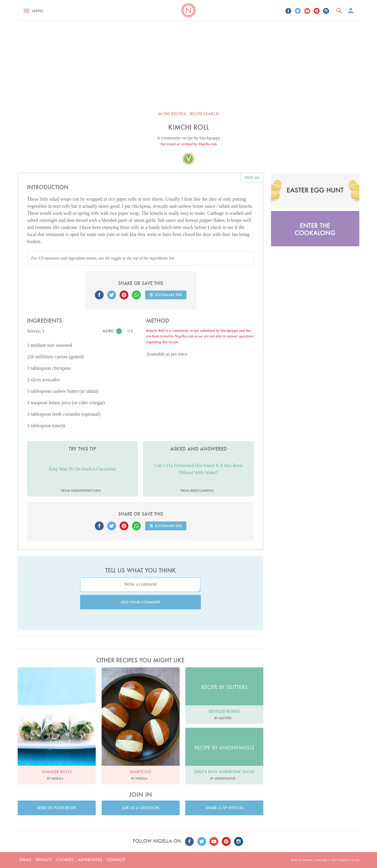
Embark (307, 860)
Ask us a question (140, 808)
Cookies (65, 860)
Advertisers (90, 860)
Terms (25, 860)
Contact (116, 860)
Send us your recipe (57, 808)
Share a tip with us (224, 808)
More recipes (172, 114)
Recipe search (204, 114)
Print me (252, 178)
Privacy (44, 860)
